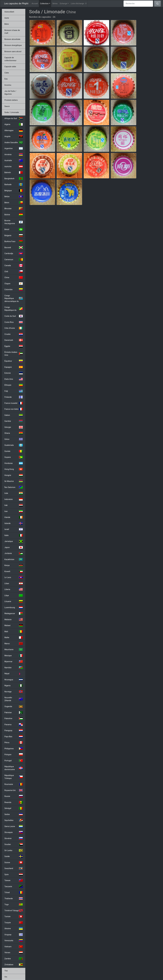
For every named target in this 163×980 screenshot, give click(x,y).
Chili (14, 272)
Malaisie (14, 620)
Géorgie (14, 427)
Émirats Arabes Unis (14, 354)
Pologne (14, 755)
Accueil (35, 4)
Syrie (14, 874)
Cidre (7, 73)
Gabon (14, 415)
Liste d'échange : (79, 4)
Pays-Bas (14, 737)
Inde (14, 493)
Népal (14, 674)
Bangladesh (14, 179)
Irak (14, 505)
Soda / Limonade (12, 112)
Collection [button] (46, 3)
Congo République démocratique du (14, 298)
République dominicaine (14, 768)
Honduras (14, 463)
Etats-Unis (14, 379)
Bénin (14, 203)
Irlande (14, 517)
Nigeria (14, 686)
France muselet (14, 403)
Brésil (14, 229)
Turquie (14, 923)
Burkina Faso (14, 241)
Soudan (14, 844)
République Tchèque (14, 777)
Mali (14, 632)
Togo (14, 904)
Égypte (14, 346)
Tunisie (14, 916)
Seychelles (14, 820)
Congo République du (14, 309)
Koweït (14, 571)
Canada (14, 265)
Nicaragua (14, 680)
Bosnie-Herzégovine (14, 222)
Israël (14, 529)
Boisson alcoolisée (12, 39)
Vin (6, 977)
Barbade (14, 184)
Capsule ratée (10, 67)
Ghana (14, 433)
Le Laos (14, 577)
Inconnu (8, 85)
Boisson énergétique (13, 45)
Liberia (14, 589)
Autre (7, 18)
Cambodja (14, 253)
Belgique (14, 191)
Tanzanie (14, 886)
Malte (14, 637)
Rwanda (14, 802)
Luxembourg (14, 607)
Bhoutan (14, 209)
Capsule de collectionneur (10, 59)
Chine (14, 277)
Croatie (14, 334)
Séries (55, 4)
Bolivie (14, 215)
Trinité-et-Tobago (14, 911)
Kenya (14, 565)
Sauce (7, 106)
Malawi (14, 625)
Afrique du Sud (14, 118)
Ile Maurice (14, 481)
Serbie (14, 814)
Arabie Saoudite (14, 142)
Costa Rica (14, 322)
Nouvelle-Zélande (14, 699)
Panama (14, 725)
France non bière (14, 409)
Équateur (14, 361)
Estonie (14, 373)
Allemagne (14, 130)
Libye (14, 595)
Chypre (14, 284)
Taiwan (14, 880)
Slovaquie (14, 832)
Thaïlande (14, 899)
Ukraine (14, 929)
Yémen (14, 953)
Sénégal (14, 808)
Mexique (14, 656)
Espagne (14, 367)
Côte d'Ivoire (14, 328)
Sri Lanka (14, 850)
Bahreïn (14, 172)
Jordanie (14, 553)
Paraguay (14, 730)
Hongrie (14, 475)
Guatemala (14, 445)
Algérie (14, 124)
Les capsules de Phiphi (16, 4)
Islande (14, 523)
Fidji (14, 391)
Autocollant (9, 12)
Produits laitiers (11, 100)
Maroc (14, 644)
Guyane (14, 457)
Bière (7, 24)
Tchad (14, 892)
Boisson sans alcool (13, 51)
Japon (14, 547)
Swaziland (14, 868)
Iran (14, 511)
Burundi (14, 247)
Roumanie (14, 784)
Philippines (14, 749)
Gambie (14, 421)
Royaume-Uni (14, 790)
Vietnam (14, 947)
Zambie (14, 959)
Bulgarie (14, 235)
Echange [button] (63, 4)
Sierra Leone (14, 826)
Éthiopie (14, 385)
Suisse (14, 862)
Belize (14, 197)
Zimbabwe (14, 965)
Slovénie (14, 838)
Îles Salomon (14, 487)
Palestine (14, 718)
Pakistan (14, 713)
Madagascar (14, 613)
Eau (6, 79)
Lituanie (14, 601)
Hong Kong (14, 469)
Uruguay (14, 935)
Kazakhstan (14, 559)
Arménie (14, 154)
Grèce (14, 439)
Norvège (14, 692)
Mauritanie (14, 649)
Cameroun (14, 260)
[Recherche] (138, 4)
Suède (14, 856)
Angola (14, 136)
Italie (14, 535)
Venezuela (14, 941)
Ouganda (14, 706)
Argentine (14, 148)
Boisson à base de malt (12, 32)
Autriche (14, 167)
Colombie (14, 290)
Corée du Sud (14, 316)
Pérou (14, 742)
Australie (14, 160)
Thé (6, 971)
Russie (14, 796)
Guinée (14, 451)
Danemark (14, 340)
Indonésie (14, 499)
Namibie (14, 668)
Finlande (14, 397)
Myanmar (14, 662)
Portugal (14, 761)
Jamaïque (14, 541)
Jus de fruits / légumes (10, 93)
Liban (14, 583)
